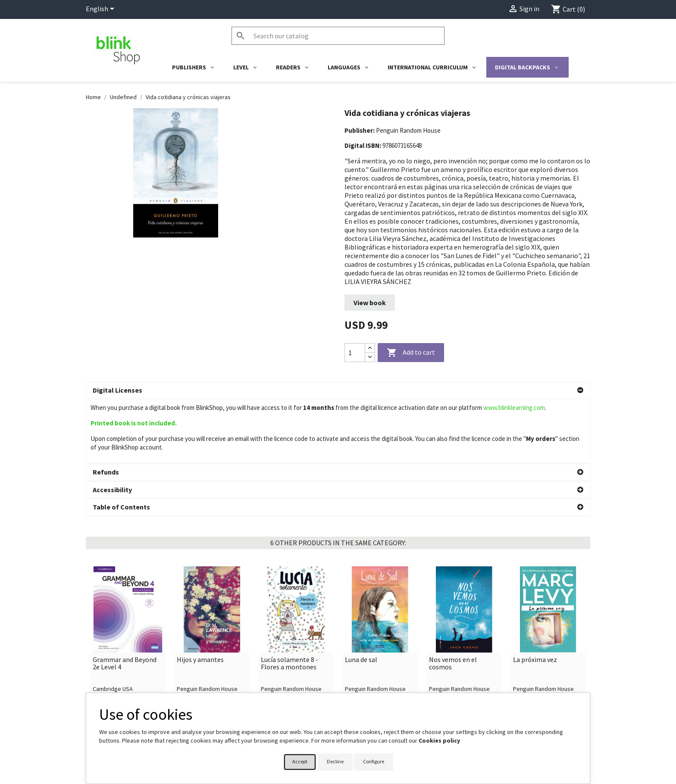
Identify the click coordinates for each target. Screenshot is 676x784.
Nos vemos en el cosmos (453, 599)
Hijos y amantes (200, 596)
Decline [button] (335, 761)
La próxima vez (535, 596)
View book (370, 303)
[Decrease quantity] (370, 357)
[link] (128, 576)
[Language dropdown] (102, 9)
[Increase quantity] (370, 348)
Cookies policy (439, 740)
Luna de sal (361, 596)
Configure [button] (374, 761)
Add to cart (411, 353)
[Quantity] (355, 353)
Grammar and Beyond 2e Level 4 (125, 599)
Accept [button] (300, 761)
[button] (338, 390)
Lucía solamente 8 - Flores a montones (289, 599)
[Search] (338, 36)
